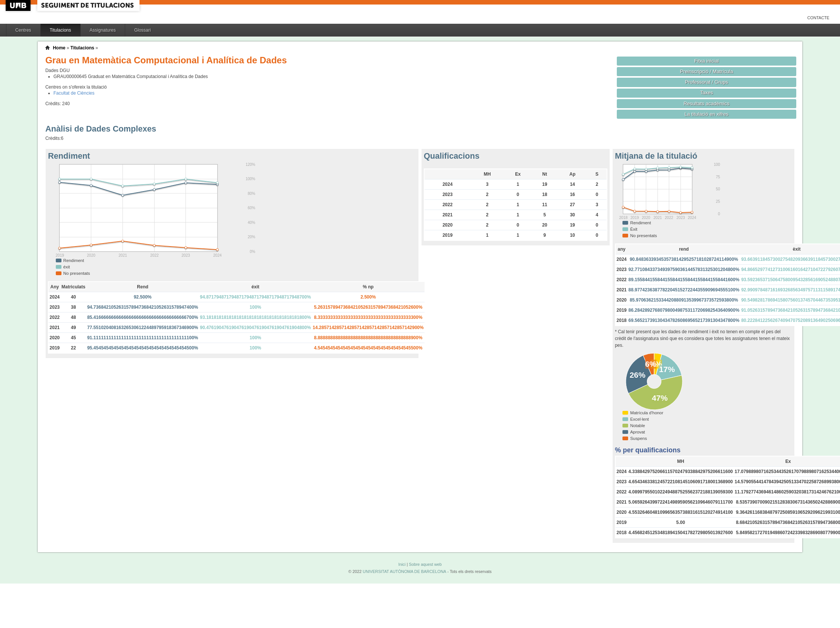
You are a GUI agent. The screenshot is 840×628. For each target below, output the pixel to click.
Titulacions (61, 30)
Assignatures (103, 30)
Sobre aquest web (425, 564)
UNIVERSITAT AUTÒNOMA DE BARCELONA (404, 571)
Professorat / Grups (707, 82)
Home (59, 48)
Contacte (818, 18)
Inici (402, 564)
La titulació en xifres (707, 114)
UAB (19, 5)
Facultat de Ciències (74, 93)
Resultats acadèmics (707, 103)
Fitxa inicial (706, 61)
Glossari (143, 30)
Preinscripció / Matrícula (706, 71)
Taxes (707, 93)
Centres (23, 30)
